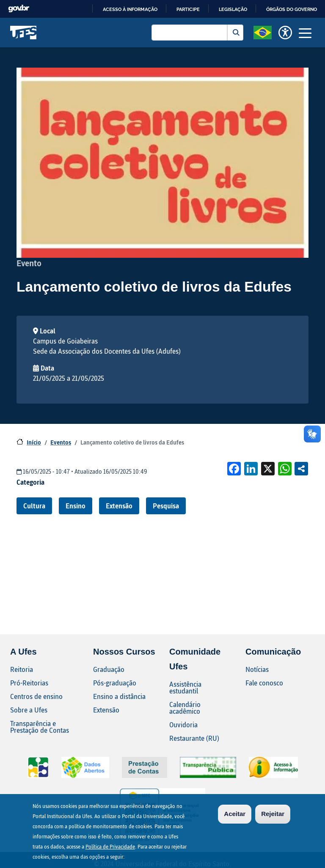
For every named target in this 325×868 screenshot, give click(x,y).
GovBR (19, 9)
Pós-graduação (115, 683)
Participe (188, 9)
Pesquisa (166, 506)
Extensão (119, 506)
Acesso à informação (130, 9)
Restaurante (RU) (194, 738)
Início (34, 442)
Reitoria (22, 669)
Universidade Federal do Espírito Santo (23, 33)
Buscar (235, 33)
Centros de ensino (36, 696)
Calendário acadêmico (185, 708)
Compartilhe (301, 469)
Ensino (76, 506)
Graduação (109, 669)
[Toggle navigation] (305, 33)
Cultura (34, 506)
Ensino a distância (119, 696)
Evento (29, 263)
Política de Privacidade (110, 846)
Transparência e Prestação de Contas (40, 727)
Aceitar (235, 814)
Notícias (257, 669)
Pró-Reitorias (29, 683)
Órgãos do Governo (292, 9)
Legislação (233, 9)
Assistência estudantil (185, 687)
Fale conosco (264, 683)
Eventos (61, 442)
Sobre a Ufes (29, 710)
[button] (263, 32)
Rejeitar (273, 814)
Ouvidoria (183, 725)
